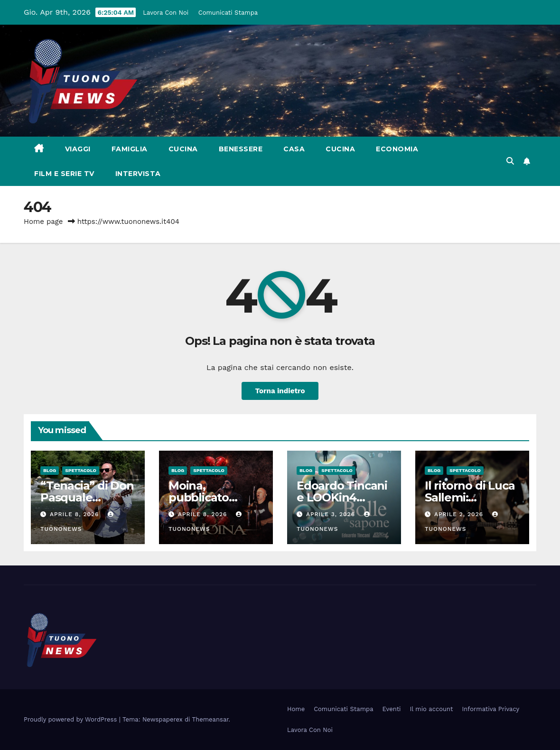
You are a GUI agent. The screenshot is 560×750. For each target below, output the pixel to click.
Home (296, 709)
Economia (397, 149)
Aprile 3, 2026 (332, 514)
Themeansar (210, 719)
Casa (294, 149)
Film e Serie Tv (64, 174)
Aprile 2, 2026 (460, 514)
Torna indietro (280, 391)
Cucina (183, 149)
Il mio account (432, 709)
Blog (50, 470)
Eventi (392, 709)
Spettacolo (81, 470)
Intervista (138, 174)
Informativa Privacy (491, 709)
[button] (510, 161)
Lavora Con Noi (166, 13)
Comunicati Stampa (228, 13)
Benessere (241, 149)
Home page (43, 222)
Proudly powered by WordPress (71, 719)
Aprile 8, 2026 (75, 514)
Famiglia (130, 149)
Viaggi (78, 149)
